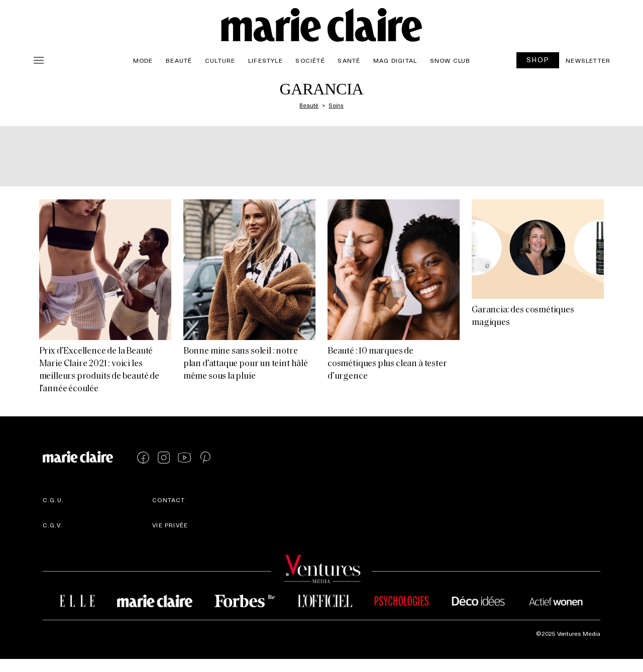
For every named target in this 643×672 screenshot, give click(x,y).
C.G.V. (52, 525)
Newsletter (588, 60)
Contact (169, 500)
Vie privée (170, 525)
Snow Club (450, 60)
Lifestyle (265, 60)
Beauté (179, 60)
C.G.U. (53, 500)
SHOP (538, 60)
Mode (143, 60)
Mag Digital (395, 60)
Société (310, 60)
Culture (220, 60)
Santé (349, 60)
